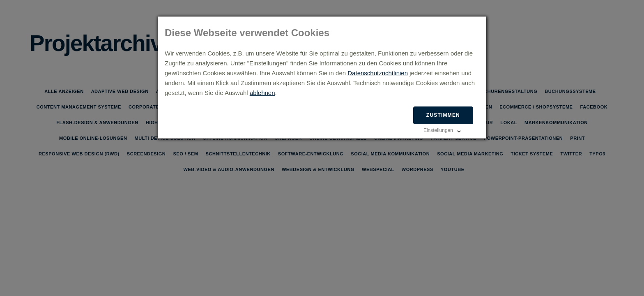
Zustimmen (443, 115)
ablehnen (262, 93)
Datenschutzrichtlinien (378, 73)
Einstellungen (438, 130)
